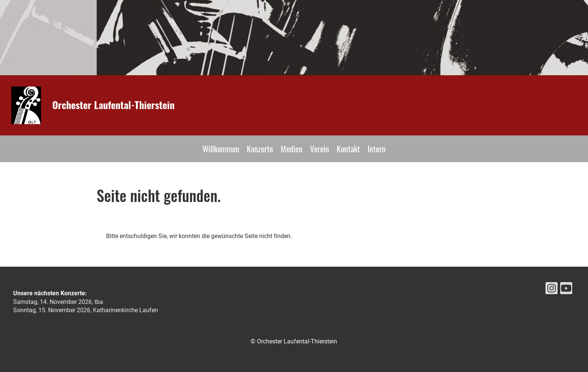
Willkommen (221, 149)
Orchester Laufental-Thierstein (113, 105)
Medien (292, 149)
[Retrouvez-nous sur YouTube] (566, 290)
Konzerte (260, 149)
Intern (377, 149)
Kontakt (348, 149)
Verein (320, 149)
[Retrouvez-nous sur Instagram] (552, 290)
